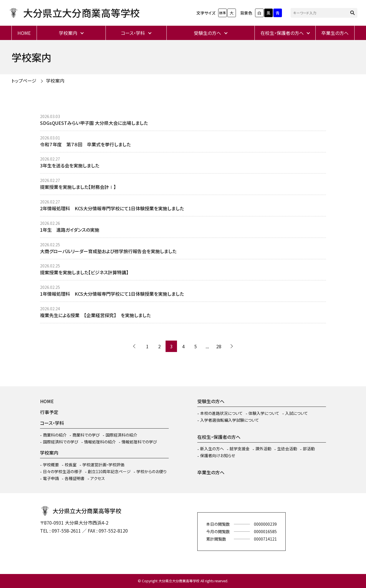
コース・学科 (133, 33)
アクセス (98, 478)
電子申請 (51, 478)
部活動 (309, 449)
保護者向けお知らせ (218, 455)
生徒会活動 (287, 449)
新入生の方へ (212, 449)
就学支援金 (240, 449)
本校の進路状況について (221, 413)
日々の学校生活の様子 (62, 471)
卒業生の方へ (335, 33)
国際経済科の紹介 (121, 435)
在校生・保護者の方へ (282, 33)
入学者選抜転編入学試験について (230, 420)
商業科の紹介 (55, 435)
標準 (222, 13)
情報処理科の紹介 (100, 442)
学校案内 (68, 33)
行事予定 (49, 412)
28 (219, 346)
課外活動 (263, 449)
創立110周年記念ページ (109, 471)
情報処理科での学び (139, 442)
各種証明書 (75, 478)
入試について (297, 413)
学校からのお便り (152, 471)
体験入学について (264, 413)
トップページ (24, 81)
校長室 (71, 465)
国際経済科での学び (61, 442)
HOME (24, 33)
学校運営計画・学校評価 (103, 465)
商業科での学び (86, 435)
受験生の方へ (207, 33)
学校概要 (51, 465)
